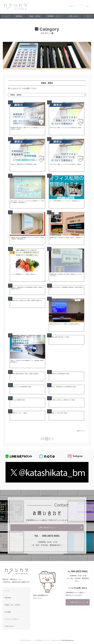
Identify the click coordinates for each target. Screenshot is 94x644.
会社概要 (8, 614)
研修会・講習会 (37, 16)
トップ (7, 16)
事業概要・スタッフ (57, 16)
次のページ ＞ (81, 433)
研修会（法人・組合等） (13, 607)
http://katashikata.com (68, 643)
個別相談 (20, 16)
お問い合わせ (77, 16)
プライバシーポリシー (12, 621)
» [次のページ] (53, 441)
